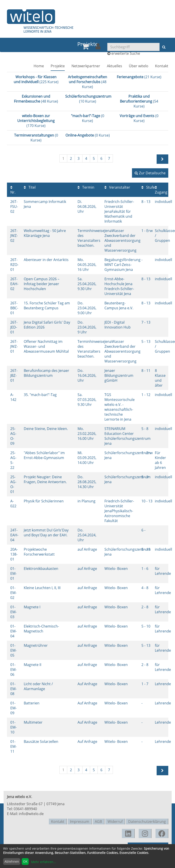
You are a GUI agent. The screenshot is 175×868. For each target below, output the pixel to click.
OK (25, 861)
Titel (30, 187)
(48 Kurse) (87, 82)
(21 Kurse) (139, 77)
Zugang (161, 190)
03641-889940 (25, 809)
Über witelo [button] (139, 67)
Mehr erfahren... (44, 862)
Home (39, 67)
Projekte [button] (58, 67)
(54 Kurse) (139, 101)
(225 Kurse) (36, 79)
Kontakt (162, 67)
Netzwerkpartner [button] (86, 67)
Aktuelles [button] (115, 67)
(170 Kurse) (36, 121)
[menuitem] (85, 48)
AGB (98, 821)
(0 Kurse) (88, 118)
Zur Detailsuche (150, 173)
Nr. (13, 190)
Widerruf (115, 821)
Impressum (80, 821)
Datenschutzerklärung (147, 821)
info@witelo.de (31, 814)
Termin (86, 187)
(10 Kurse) (88, 99)
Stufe (148, 187)
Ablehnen (12, 861)
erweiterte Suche (126, 55)
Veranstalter (117, 187)
